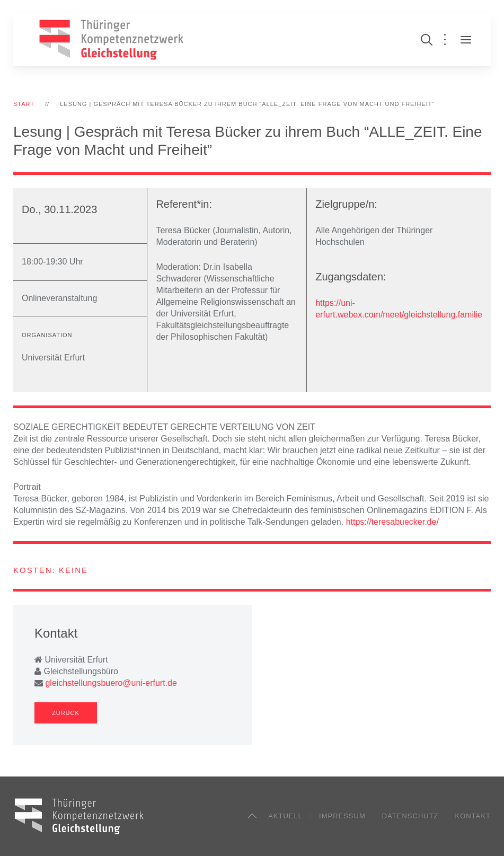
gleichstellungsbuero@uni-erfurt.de (111, 683)
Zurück (66, 713)
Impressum (342, 816)
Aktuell (285, 816)
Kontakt (473, 816)
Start (24, 104)
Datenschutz (410, 816)
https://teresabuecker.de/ (392, 522)
